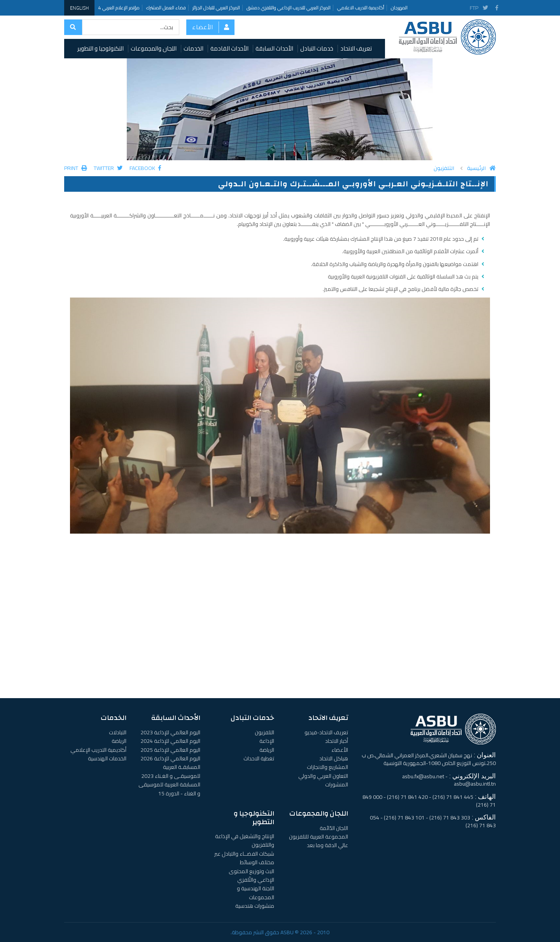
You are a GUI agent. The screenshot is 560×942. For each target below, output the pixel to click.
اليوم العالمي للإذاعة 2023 (170, 732)
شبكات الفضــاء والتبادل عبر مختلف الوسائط (244, 858)
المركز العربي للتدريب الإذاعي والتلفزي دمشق (289, 8)
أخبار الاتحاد (337, 741)
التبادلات (118, 732)
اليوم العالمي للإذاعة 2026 (170, 758)
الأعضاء (203, 27)
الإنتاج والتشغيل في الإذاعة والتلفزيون (245, 840)
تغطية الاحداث (259, 758)
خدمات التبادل (317, 48)
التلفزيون (444, 168)
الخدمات (193, 48)
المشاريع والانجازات (327, 767)
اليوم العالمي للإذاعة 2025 (170, 750)
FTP (474, 8)
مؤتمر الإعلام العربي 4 (119, 8)
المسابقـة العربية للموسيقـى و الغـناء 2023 (171, 771)
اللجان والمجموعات (154, 48)
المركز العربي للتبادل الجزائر (216, 8)
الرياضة (267, 750)
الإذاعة (267, 741)
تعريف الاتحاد (356, 48)
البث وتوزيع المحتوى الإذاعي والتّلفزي (251, 875)
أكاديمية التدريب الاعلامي (361, 8)
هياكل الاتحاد (334, 758)
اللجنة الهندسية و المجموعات (255, 893)
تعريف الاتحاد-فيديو (326, 732)
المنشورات (337, 784)
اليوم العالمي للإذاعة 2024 (170, 741)
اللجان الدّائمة (334, 828)
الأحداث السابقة (274, 48)
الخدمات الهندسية (107, 758)
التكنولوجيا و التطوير (101, 48)
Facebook (145, 168)
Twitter (108, 168)
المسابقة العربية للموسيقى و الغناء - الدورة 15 (169, 789)
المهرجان (399, 8)
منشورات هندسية (255, 906)
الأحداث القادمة (229, 48)
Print (75, 168)
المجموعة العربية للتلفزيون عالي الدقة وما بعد (318, 841)
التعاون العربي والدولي (323, 776)
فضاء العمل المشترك (166, 8)
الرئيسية (481, 168)
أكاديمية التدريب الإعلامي (98, 750)
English (79, 8)
